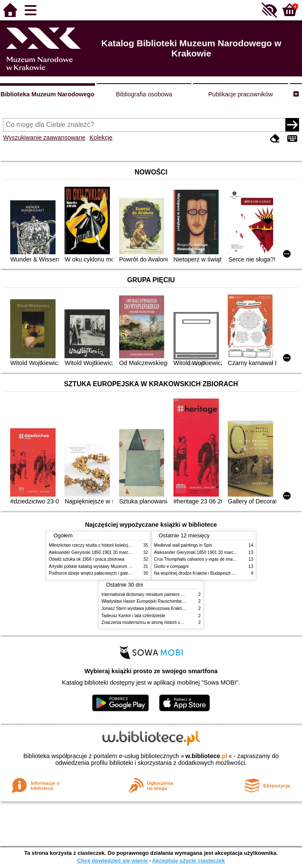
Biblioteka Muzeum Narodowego (47, 94)
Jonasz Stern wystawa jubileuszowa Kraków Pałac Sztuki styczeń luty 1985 (173, 608)
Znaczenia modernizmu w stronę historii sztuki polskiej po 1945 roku (166, 622)
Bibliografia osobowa (144, 94)
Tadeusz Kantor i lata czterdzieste (133, 616)
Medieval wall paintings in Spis (183, 545)
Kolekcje (101, 138)
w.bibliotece (206, 756)
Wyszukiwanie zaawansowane (44, 138)
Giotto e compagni (171, 566)
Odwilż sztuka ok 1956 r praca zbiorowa (87, 559)
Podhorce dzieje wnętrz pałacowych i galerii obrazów (99, 573)
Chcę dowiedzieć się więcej (112, 861)
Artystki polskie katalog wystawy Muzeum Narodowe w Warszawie (111, 566)
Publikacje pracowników (241, 94)
